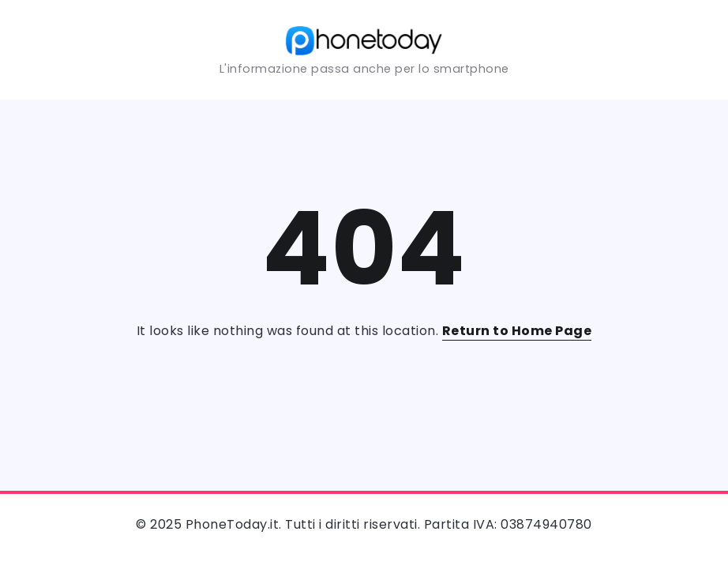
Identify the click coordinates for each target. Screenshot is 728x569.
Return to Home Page (517, 331)
